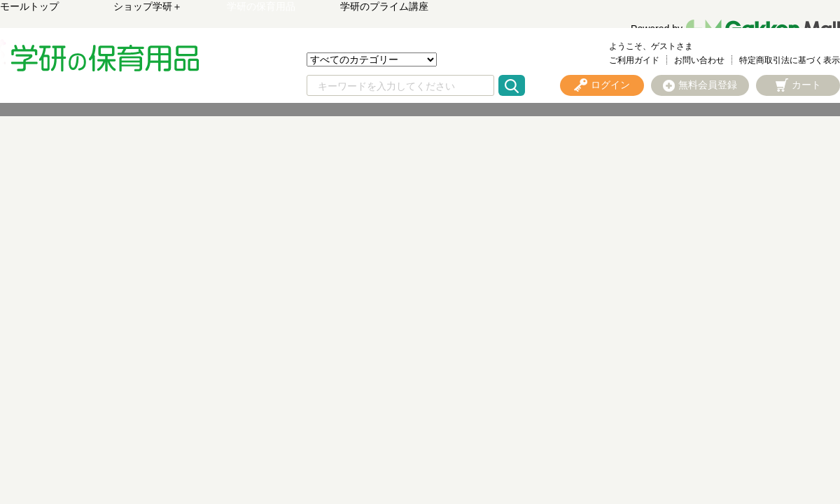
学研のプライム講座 (384, 6)
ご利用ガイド (634, 60)
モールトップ (29, 6)
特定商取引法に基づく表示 (790, 60)
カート (806, 85)
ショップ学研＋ (148, 6)
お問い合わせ (699, 60)
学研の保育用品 (261, 6)
